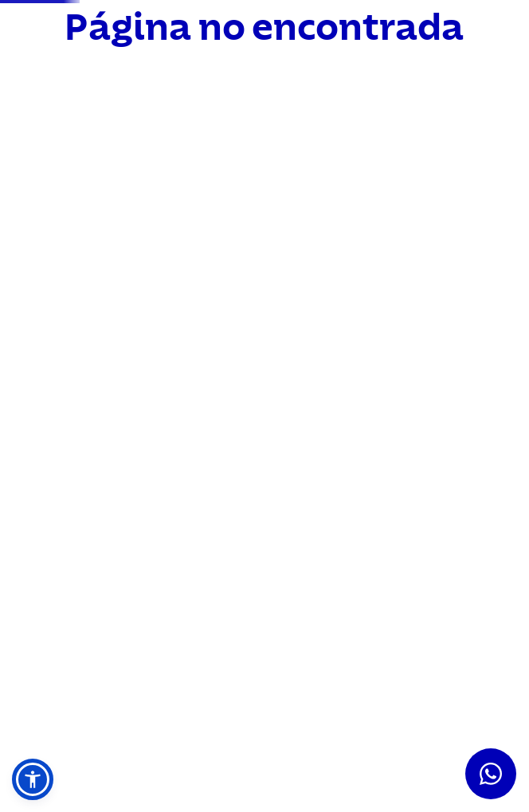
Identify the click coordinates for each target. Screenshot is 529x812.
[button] (33, 779)
